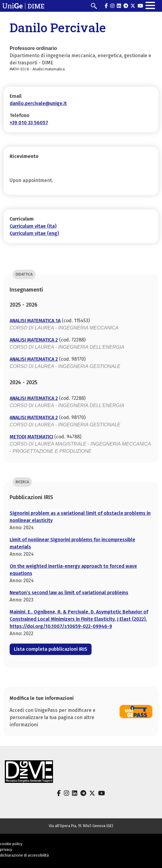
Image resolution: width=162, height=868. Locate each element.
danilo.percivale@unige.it (38, 103)
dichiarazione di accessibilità (24, 855)
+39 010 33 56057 (29, 123)
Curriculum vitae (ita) (33, 226)
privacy (6, 849)
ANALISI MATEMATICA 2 (34, 340)
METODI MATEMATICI (31, 437)
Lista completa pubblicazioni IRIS (51, 649)
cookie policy (11, 844)
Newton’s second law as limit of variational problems (69, 593)
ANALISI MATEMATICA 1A (35, 321)
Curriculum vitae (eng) (34, 233)
